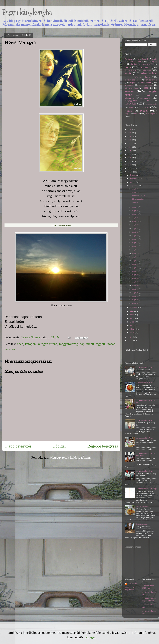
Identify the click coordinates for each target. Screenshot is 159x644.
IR (139, 59)
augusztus (134, 308)
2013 (130, 337)
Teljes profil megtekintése (130, 588)
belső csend (135, 61)
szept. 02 (135, 300)
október (133, 182)
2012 (130, 341)
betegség (153, 61)
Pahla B (145, 59)
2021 (130, 147)
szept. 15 (135, 253)
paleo (132, 107)
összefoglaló (151, 114)
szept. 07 (135, 282)
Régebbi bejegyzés (103, 446)
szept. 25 (135, 218)
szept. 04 (135, 293)
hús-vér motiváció (146, 85)
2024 (130, 136)
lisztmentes (145, 98)
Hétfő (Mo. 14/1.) (138, 195)
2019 (130, 154)
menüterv (149, 100)
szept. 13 (135, 260)
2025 (130, 133)
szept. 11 (135, 268)
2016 (130, 165)
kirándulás (147, 95)
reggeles (128, 111)
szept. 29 (135, 192)
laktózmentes (130, 98)
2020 (130, 151)
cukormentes (145, 67)
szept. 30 (135, 189)
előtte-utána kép (132, 80)
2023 (130, 140)
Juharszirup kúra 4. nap (145, 420)
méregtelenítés (151, 104)
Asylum (128, 59)
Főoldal (59, 446)
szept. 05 (135, 289)
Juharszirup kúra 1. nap (145, 383)
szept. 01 (135, 303)
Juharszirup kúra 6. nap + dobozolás (149, 600)
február (133, 329)
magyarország (69, 344)
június (132, 315)
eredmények (151, 80)
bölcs (128, 67)
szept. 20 (135, 235)
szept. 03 (135, 296)
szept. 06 (135, 285)
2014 (130, 172)
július (132, 311)
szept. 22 (135, 228)
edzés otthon (149, 73)
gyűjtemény (129, 85)
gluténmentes (145, 82)
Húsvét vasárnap (142, 506)
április (132, 322)
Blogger (90, 637)
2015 (130, 168)
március (133, 325)
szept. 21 (135, 232)
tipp (126, 114)
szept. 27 (135, 211)
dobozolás (147, 70)
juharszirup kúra (131, 88)
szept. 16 (135, 250)
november (134, 179)
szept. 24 (135, 221)
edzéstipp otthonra (142, 77)
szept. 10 (135, 271)
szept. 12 (135, 264)
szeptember (134, 186)
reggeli (100, 344)
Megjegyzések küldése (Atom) (70, 457)
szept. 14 (135, 257)
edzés (128, 73)
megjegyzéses (131, 100)
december (134, 175)
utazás (111, 344)
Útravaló (135, 203)
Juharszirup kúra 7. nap (145, 438)
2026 (130, 129)
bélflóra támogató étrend (142, 64)
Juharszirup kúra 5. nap (145, 471)
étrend (137, 114)
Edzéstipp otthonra (138, 199)
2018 (130, 158)
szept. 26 (135, 214)
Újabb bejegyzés (18, 446)
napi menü (87, 344)
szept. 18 (135, 243)
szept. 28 (135, 207)
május (132, 318)
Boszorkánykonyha (27, 12)
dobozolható (130, 70)
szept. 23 (135, 225)
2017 (130, 161)
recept (145, 107)
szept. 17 (135, 246)
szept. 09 (135, 275)
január (132, 333)
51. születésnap (142, 524)
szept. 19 (135, 239)
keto (146, 88)
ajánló (154, 59)
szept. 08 (135, 278)
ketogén (30, 344)
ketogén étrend (47, 344)
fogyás (133, 83)
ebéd (20, 344)
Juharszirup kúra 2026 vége (146, 489)
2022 (130, 143)
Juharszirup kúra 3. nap (145, 367)
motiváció (131, 103)
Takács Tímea (133, 584)
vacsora (10, 349)
